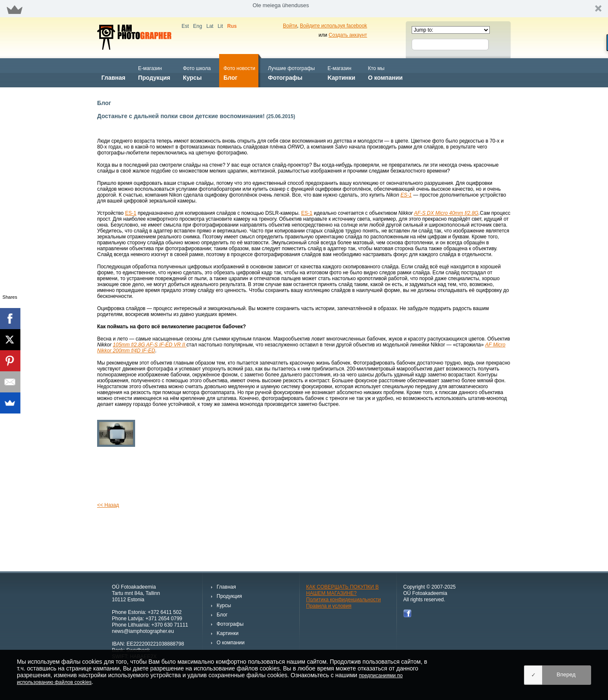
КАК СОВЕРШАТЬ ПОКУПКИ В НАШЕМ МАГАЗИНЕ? (342, 590)
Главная (113, 72)
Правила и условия (329, 606)
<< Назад (108, 505)
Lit (220, 26)
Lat (210, 26)
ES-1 (406, 195)
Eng (197, 26)
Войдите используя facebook (333, 26)
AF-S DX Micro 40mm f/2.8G (446, 213)
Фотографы (291, 72)
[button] (304, 9)
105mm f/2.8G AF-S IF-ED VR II (149, 345)
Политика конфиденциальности (343, 600)
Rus (232, 26)
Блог (239, 72)
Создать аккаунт (348, 35)
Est (185, 26)
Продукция (154, 72)
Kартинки (342, 72)
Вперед (566, 674)
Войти (290, 26)
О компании (385, 72)
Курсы (197, 72)
